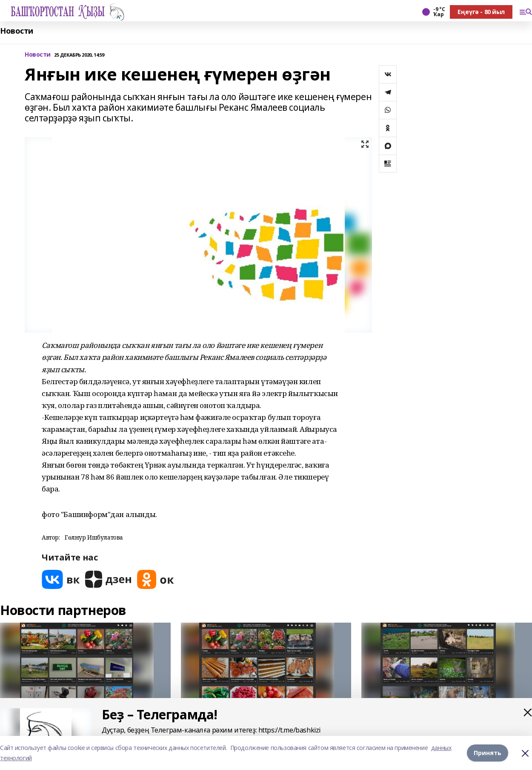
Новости (17, 31)
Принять (488, 753)
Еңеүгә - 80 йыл (481, 12)
